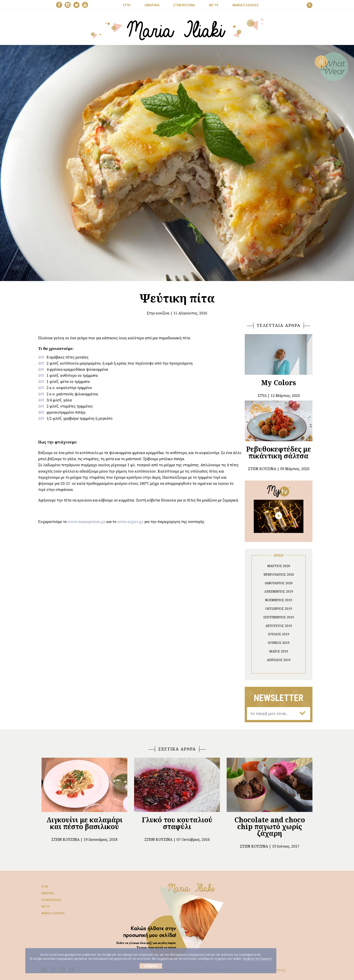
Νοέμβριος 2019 (279, 600)
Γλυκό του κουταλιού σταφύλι (177, 823)
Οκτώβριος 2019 (279, 608)
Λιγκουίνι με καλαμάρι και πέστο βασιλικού (85, 823)
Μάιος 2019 (279, 651)
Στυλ (45, 887)
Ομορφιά (48, 893)
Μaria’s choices (246, 5)
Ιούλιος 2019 (279, 634)
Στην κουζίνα (158, 313)
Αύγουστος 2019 (279, 626)
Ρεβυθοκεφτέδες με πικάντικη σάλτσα (279, 452)
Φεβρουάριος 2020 (279, 574)
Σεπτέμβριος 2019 (279, 617)
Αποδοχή (151, 966)
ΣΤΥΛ (127, 5)
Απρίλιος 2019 (279, 660)
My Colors (279, 383)
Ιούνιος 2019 (279, 643)
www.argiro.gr (130, 522)
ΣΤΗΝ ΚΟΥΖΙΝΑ (184, 5)
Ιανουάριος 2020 (279, 583)
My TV (46, 906)
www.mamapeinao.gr (87, 522)
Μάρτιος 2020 (279, 566)
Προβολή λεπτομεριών (257, 959)
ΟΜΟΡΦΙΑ (152, 5)
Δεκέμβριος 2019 (279, 591)
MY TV (214, 5)
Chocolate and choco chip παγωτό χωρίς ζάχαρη (270, 826)
